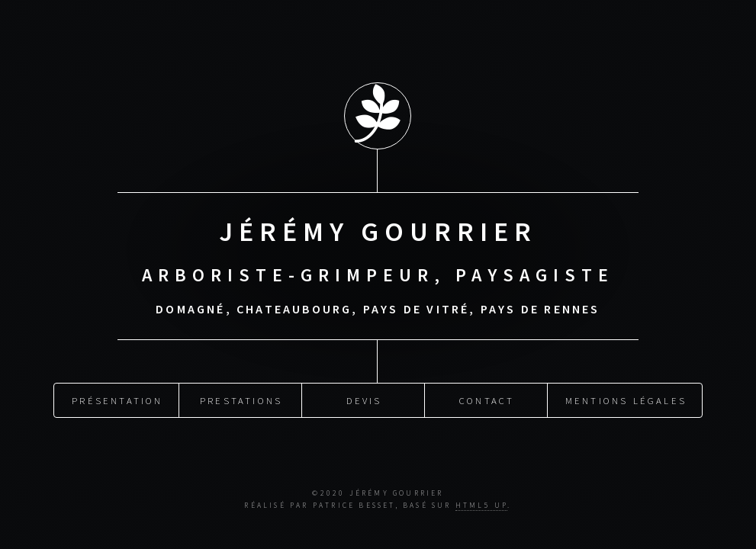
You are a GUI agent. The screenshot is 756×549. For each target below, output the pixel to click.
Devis (364, 399)
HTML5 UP (482, 506)
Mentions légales (626, 399)
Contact (487, 399)
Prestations (241, 399)
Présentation (117, 399)
